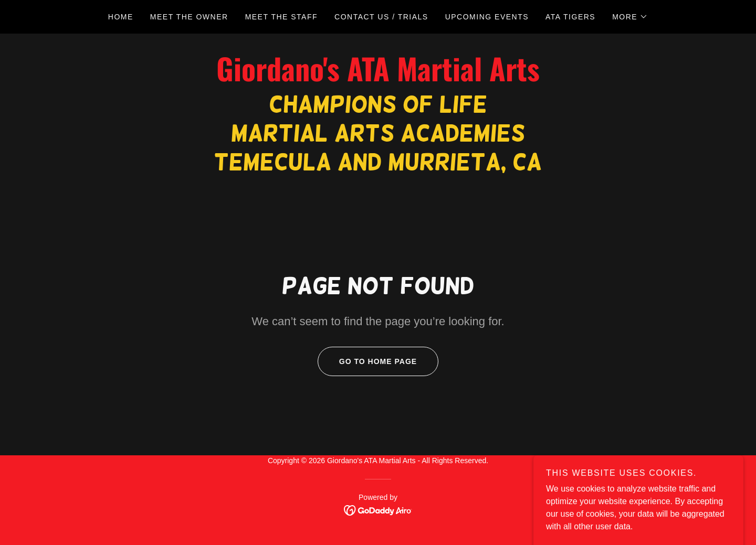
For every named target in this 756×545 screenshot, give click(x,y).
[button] (630, 17)
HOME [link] (121, 17)
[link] (378, 78)
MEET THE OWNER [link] (189, 17)
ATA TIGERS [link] (570, 17)
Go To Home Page (367, 361)
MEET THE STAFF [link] (281, 17)
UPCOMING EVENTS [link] (487, 17)
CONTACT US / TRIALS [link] (381, 17)
